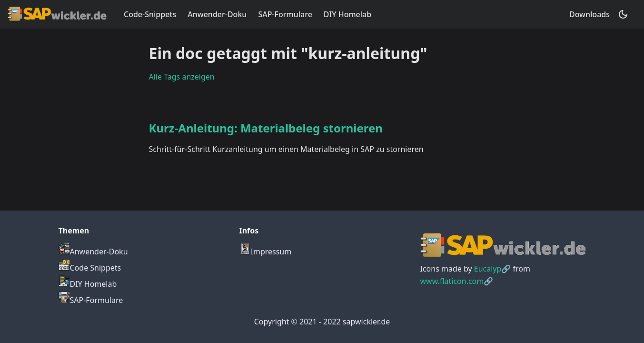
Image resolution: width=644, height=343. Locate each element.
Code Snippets (90, 268)
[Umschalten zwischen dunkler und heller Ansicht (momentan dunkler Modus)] (623, 14)
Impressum (266, 252)
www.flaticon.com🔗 (457, 281)
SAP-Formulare (285, 14)
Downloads (590, 14)
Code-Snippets (150, 14)
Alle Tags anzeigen (182, 77)
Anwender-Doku (217, 14)
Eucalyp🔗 (493, 269)
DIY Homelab (347, 14)
